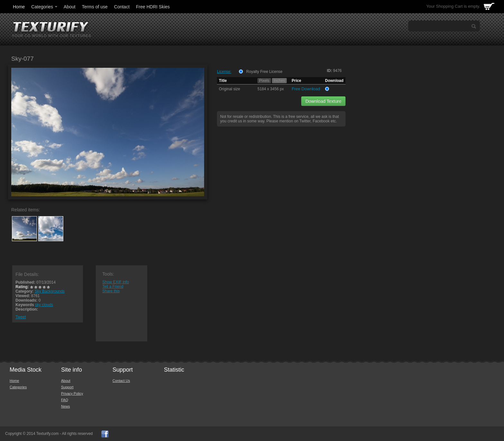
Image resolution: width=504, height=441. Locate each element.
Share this (111, 291)
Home (19, 7)
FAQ (65, 400)
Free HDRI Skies (153, 7)
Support (67, 387)
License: (224, 72)
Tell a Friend (113, 287)
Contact (122, 7)
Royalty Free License (264, 72)
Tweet (21, 317)
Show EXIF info (116, 282)
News (66, 406)
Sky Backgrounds (50, 291)
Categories (45, 7)
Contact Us (121, 381)
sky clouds (44, 305)
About (70, 7)
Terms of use (95, 7)
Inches (279, 81)
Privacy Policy (72, 393)
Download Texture (323, 101)
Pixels (264, 81)
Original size (230, 89)
